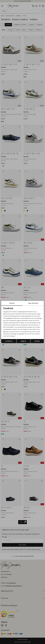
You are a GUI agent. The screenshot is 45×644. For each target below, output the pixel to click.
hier (4, 332)
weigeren (23, 341)
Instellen (37, 341)
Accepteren (9, 341)
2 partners (9, 318)
